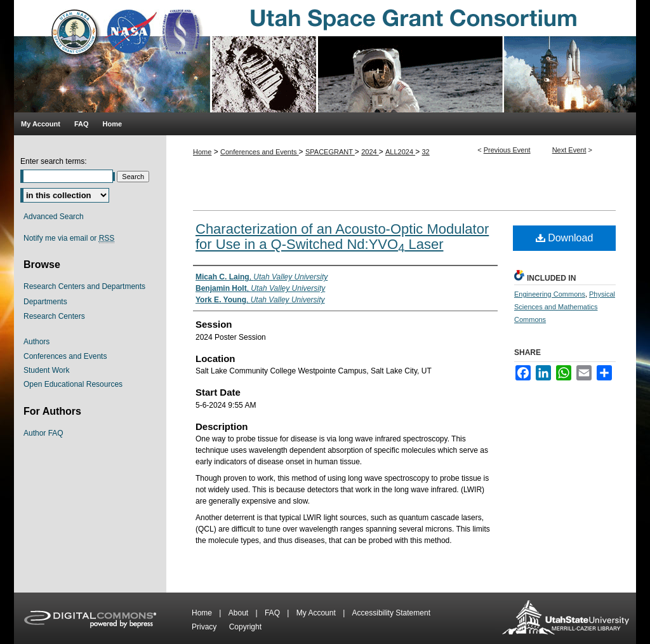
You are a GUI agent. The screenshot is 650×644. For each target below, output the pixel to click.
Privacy (205, 627)
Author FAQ (43, 433)
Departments (45, 302)
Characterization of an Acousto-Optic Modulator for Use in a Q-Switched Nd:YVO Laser (342, 237)
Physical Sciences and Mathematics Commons (565, 307)
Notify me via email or (69, 238)
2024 (370, 152)
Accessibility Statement (391, 613)
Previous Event (507, 150)
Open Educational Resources (73, 384)
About (240, 613)
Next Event (569, 150)
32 (426, 152)
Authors (36, 342)
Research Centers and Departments (84, 286)
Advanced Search (54, 217)
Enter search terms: (54, 161)
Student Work (46, 370)
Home (202, 152)
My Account (317, 613)
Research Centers (54, 316)
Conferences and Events (260, 152)
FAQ (273, 613)
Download (565, 238)
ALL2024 (400, 152)
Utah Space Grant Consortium (325, 56)
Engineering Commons (550, 294)
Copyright (245, 627)
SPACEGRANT (330, 152)
